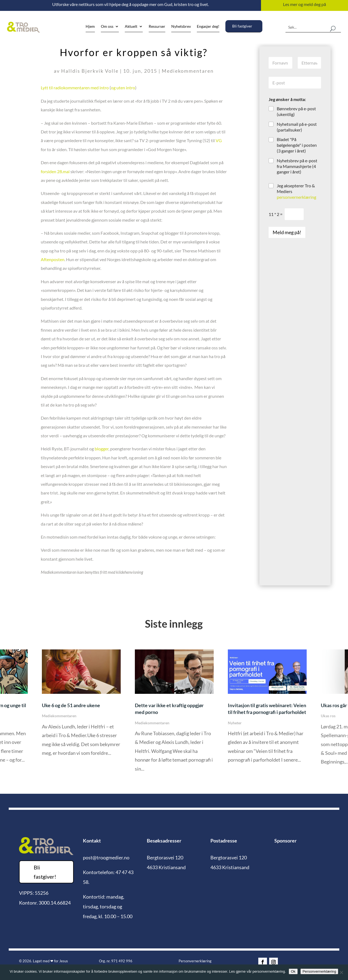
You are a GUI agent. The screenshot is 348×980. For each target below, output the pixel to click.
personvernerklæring (296, 197)
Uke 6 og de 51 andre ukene (71, 705)
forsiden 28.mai (55, 171)
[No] (341, 972)
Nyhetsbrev (181, 27)
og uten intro (123, 88)
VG (219, 140)
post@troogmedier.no (106, 857)
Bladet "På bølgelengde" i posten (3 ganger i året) (297, 145)
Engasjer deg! (208, 27)
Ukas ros (328, 716)
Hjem (90, 27)
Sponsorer (285, 841)
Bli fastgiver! (45, 872)
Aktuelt (131, 27)
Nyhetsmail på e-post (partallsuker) (297, 127)
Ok (293, 971)
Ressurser (157, 27)
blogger (102, 449)
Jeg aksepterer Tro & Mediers (296, 191)
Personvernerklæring (195, 961)
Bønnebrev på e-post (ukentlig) (296, 111)
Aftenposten (53, 259)
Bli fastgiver (242, 26)
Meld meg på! (287, 232)
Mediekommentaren (188, 71)
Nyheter (235, 723)
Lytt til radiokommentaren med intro (75, 88)
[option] (174, 715)
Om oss (107, 27)
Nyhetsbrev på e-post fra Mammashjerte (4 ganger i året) (297, 166)
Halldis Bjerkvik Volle (90, 71)
